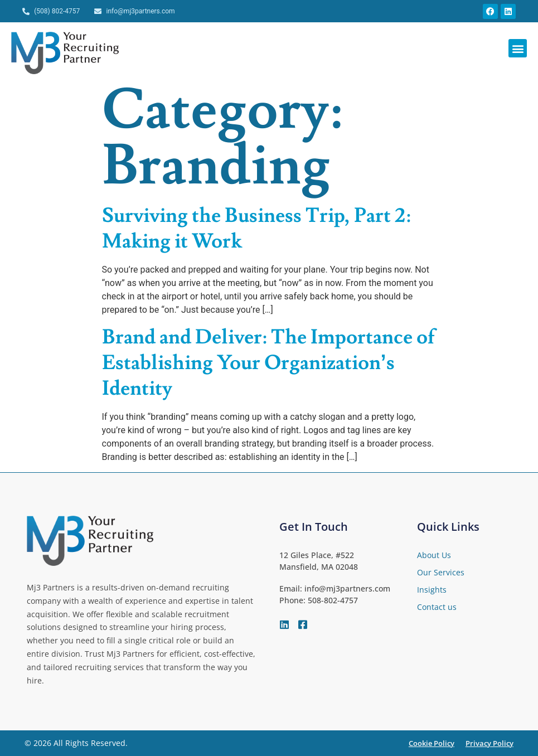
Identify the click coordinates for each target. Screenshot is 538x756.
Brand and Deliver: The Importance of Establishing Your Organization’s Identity (268, 363)
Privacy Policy (489, 743)
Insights (432, 590)
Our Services (441, 572)
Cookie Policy (432, 743)
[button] (518, 48)
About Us (434, 555)
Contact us (437, 607)
